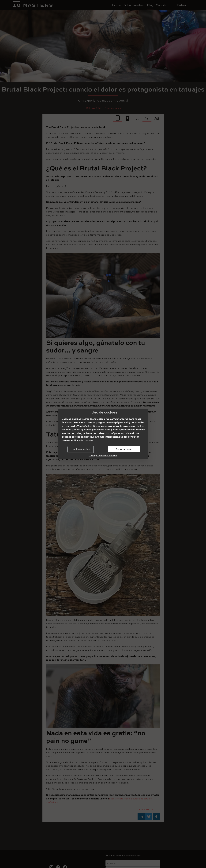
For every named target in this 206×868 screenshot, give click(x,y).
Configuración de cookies (103, 456)
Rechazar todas (81, 449)
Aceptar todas (124, 449)
